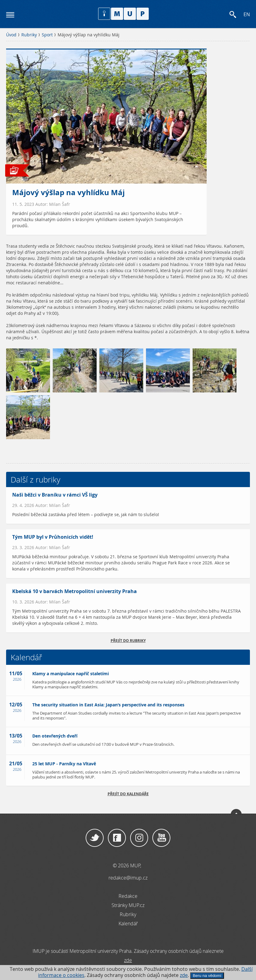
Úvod (11, 35)
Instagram (139, 838)
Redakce (128, 896)
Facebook (117, 838)
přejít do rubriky (128, 641)
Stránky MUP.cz (128, 905)
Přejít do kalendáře (128, 794)
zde (184, 975)
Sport (47, 35)
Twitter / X (95, 838)
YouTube (161, 838)
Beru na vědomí (207, 976)
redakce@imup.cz (128, 878)
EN (247, 15)
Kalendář (128, 924)
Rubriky (29, 35)
